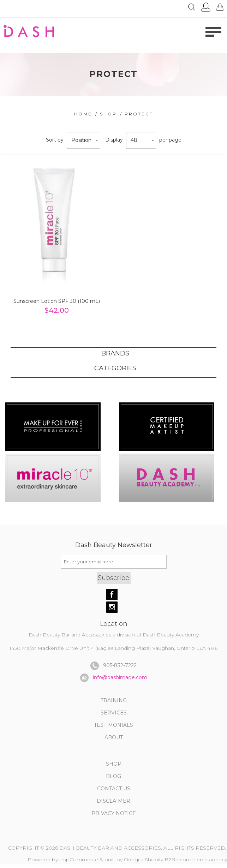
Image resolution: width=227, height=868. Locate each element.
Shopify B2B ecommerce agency (186, 860)
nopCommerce (79, 860)
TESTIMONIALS (113, 725)
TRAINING (114, 700)
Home (83, 114)
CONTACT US (114, 789)
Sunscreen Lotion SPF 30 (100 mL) (57, 301)
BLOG (113, 776)
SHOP (114, 764)
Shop (108, 114)
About (114, 737)
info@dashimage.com (120, 677)
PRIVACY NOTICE (114, 813)
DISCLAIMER (113, 801)
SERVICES (114, 713)
